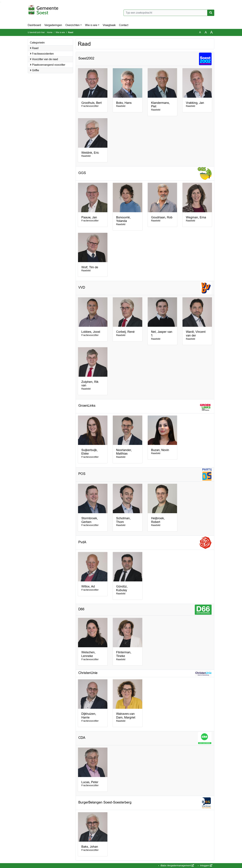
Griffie (34, 70)
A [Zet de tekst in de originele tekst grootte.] (200, 32)
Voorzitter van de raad (44, 59)
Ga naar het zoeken (0, 2)
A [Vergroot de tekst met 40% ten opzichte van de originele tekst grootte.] (211, 32)
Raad (34, 48)
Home (50, 32)
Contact (124, 25)
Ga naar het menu (1, 2)
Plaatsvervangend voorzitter (48, 65)
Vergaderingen (53, 25)
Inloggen (206, 865)
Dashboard (34, 25)
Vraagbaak (109, 25)
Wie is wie (91, 25)
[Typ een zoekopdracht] (169, 13)
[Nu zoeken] (211, 13)
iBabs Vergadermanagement (177, 865)
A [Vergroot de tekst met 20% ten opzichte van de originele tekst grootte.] (206, 32)
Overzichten (73, 25)
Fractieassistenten (42, 54)
